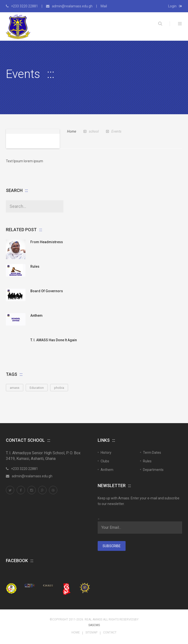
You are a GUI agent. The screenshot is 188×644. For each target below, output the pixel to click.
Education (37, 388)
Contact (110, 632)
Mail (104, 6)
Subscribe (112, 546)
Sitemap (91, 632)
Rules (35, 266)
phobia (59, 388)
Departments (153, 470)
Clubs (105, 461)
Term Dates (152, 453)
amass (15, 388)
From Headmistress (47, 242)
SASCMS (94, 625)
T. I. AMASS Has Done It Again (54, 340)
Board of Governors (47, 291)
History (106, 453)
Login (175, 6)
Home (72, 131)
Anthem (36, 316)
